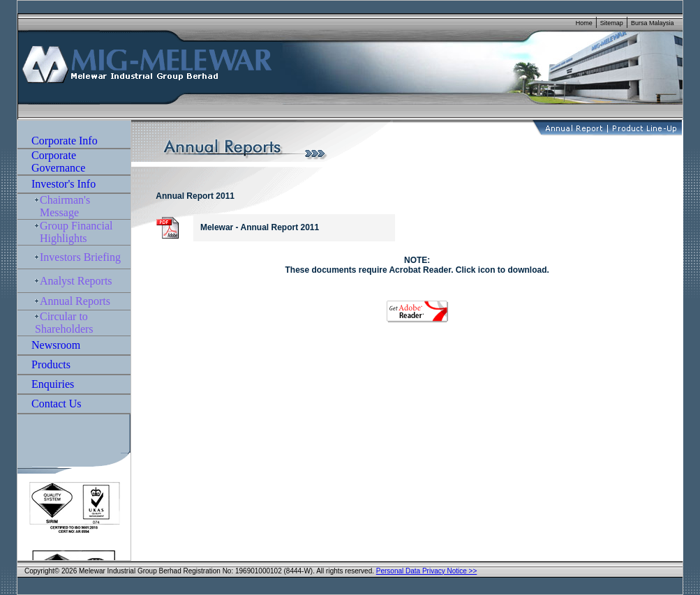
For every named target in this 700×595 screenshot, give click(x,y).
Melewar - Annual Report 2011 (257, 227)
